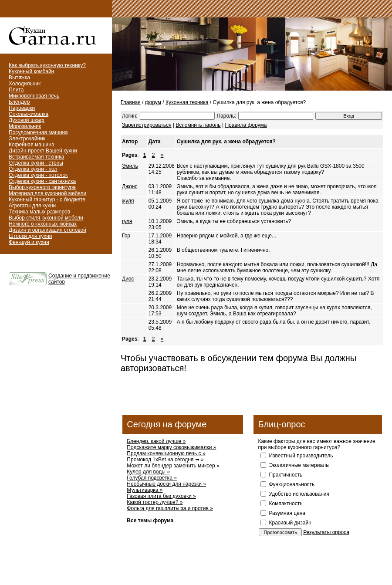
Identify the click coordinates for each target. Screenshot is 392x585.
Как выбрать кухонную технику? (47, 65)
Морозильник (25, 126)
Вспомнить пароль (198, 125)
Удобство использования (299, 494)
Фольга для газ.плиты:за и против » (170, 508)
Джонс (130, 186)
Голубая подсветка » (152, 478)
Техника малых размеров (39, 212)
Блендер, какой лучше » (156, 441)
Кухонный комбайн (31, 71)
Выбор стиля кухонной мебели (46, 218)
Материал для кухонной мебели (47, 193)
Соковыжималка (29, 114)
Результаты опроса (326, 532)
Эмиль (130, 166)
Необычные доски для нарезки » (166, 484)
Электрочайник (27, 139)
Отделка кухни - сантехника (42, 181)
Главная (131, 102)
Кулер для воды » (148, 472)
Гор (126, 236)
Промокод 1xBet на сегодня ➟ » (165, 460)
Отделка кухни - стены (36, 163)
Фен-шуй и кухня (29, 242)
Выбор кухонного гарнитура (42, 187)
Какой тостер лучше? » (155, 502)
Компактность (286, 504)
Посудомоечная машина (38, 132)
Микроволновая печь (34, 96)
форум (153, 102)
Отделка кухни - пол (33, 169)
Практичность (286, 475)
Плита (16, 90)
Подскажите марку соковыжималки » (171, 447)
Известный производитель (301, 456)
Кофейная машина (32, 145)
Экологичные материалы (299, 465)
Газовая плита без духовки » (161, 496)
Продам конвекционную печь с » (166, 453)
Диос (128, 279)
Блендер (19, 102)
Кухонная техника (187, 102)
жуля (128, 201)
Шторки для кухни (30, 236)
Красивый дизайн (290, 523)
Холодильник (25, 84)
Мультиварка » (145, 490)
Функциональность (292, 484)
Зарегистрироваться (147, 125)
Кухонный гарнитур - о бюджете (47, 200)
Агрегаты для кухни (32, 206)
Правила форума (246, 125)
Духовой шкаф (27, 120)
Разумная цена (287, 513)
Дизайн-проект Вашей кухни (43, 151)
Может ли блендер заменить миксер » (173, 466)
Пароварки (22, 108)
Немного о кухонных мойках (43, 224)
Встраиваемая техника (36, 157)
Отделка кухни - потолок (38, 175)
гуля (127, 221)
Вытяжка (19, 78)
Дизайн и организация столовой (47, 230)
